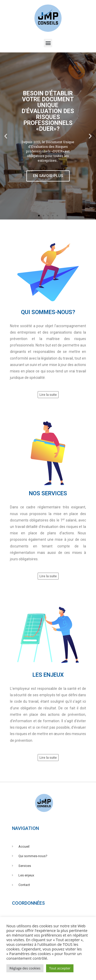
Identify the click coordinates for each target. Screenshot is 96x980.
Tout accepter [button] (60, 968)
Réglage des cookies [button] (25, 968)
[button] (48, 43)
